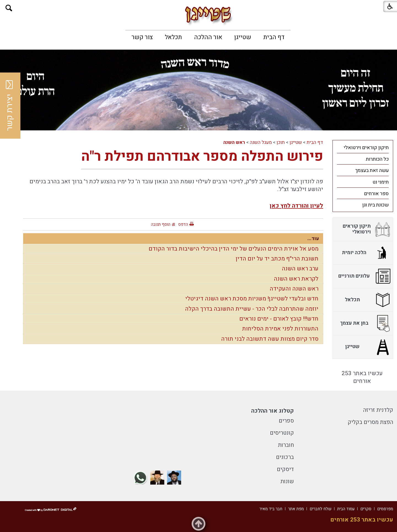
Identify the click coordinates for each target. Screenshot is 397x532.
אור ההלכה (208, 37)
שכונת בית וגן (375, 205)
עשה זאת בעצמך (372, 170)
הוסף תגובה (161, 224)
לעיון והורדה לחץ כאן (296, 206)
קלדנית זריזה (378, 410)
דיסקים (285, 469)
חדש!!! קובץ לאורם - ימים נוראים (279, 319)
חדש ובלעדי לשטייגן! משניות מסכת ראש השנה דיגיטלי (252, 299)
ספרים (286, 421)
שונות (287, 481)
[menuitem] (274, 37)
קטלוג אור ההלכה (273, 411)
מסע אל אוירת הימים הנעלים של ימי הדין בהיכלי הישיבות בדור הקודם (234, 249)
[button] (9, 8)
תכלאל (173, 37)
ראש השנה (234, 142)
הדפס (183, 224)
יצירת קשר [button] (10, 106)
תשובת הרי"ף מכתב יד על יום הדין (277, 259)
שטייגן (243, 37)
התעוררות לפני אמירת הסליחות (280, 329)
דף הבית (274, 37)
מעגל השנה (261, 142)
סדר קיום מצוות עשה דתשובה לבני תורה (270, 339)
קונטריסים (282, 433)
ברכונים (285, 457)
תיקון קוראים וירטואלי (366, 148)
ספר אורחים (376, 194)
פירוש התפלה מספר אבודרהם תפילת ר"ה (202, 156)
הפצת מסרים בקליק (370, 422)
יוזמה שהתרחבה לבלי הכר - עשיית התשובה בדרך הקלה (252, 309)
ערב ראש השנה (300, 269)
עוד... (313, 239)
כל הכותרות (377, 159)
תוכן (281, 142)
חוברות (286, 445)
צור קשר (142, 37)
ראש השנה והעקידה (294, 289)
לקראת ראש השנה (296, 279)
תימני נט (381, 182)
